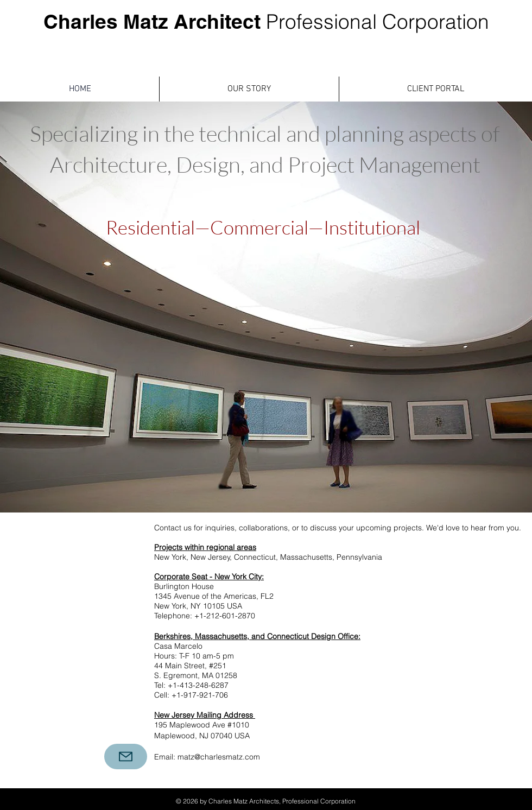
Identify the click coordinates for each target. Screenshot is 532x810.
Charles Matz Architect (266, 21)
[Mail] (126, 757)
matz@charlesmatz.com (219, 757)
